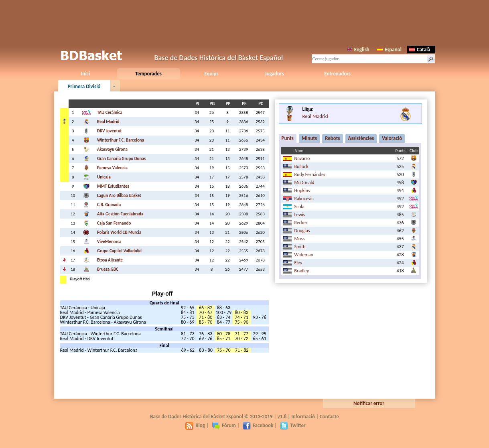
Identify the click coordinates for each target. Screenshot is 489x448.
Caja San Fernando (114, 223)
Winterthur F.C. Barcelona (121, 140)
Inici (85, 74)
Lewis (300, 215)
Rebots (332, 138)
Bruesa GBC (108, 269)
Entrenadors (337, 74)
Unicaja (104, 177)
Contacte (329, 417)
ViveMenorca (109, 242)
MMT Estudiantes (113, 186)
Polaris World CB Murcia (119, 232)
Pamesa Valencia (112, 168)
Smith (300, 247)
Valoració (392, 138)
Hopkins (302, 191)
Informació (303, 417)
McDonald (304, 182)
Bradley (302, 271)
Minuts (309, 138)
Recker (301, 223)
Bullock (301, 166)
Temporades (148, 74)
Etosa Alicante (110, 260)
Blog (195, 425)
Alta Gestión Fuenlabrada (120, 214)
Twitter (293, 425)
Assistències (361, 138)
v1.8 (282, 417)
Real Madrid (108, 122)
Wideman (304, 255)
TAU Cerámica (110, 113)
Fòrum (224, 425)
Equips (211, 74)
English (358, 50)
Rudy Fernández (310, 174)
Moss (300, 239)
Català (420, 50)
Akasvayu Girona (112, 149)
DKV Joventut (109, 131)
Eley (298, 263)
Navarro (302, 158)
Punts (288, 138)
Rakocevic (304, 199)
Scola (299, 207)
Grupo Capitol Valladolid (119, 251)
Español (389, 50)
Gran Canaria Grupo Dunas (121, 159)
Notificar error (369, 403)
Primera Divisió (84, 86)
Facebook (258, 425)
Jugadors (274, 74)
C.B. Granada (109, 205)
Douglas (302, 231)
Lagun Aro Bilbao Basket (119, 196)
